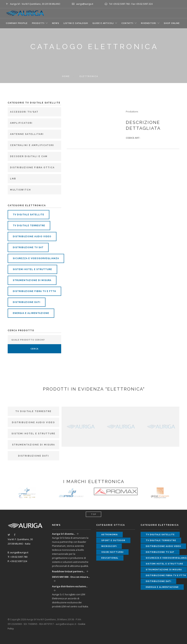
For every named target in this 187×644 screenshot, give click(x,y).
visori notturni (112, 552)
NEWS (56, 23)
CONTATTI (127, 23)
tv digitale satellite (28, 215)
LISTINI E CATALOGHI (76, 23)
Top (94, 514)
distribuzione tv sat (28, 247)
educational (110, 558)
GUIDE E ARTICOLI (103, 23)
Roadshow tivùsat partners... (68, 571)
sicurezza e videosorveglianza (36, 258)
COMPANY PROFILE (17, 23)
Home (66, 76)
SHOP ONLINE (172, 23)
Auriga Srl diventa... (64, 534)
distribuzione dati (27, 302)
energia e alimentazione (31, 313)
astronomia (109, 535)
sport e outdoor (113, 540)
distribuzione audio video (32, 237)
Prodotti (38, 23)
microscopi (109, 546)
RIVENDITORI (149, 23)
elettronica (89, 76)
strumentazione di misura (32, 280)
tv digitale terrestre (29, 226)
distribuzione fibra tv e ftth (34, 291)
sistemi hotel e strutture (32, 269)
